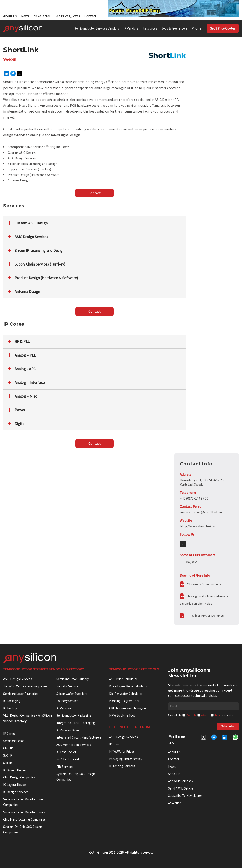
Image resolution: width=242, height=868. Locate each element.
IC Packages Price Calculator (128, 686)
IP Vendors (131, 28)
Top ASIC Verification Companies (25, 686)
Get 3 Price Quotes (223, 28)
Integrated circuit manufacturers (79, 737)
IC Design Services (16, 792)
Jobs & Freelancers (174, 28)
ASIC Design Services (18, 679)
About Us (10, 16)
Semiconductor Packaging (74, 715)
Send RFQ (175, 774)
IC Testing (10, 708)
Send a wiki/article (181, 788)
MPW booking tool (122, 715)
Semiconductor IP (15, 741)
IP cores (9, 734)
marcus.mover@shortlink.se (201, 512)
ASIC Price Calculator (123, 679)
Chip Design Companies (19, 777)
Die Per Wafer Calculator (126, 694)
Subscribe (228, 726)
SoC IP (8, 755)
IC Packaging (12, 701)
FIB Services (65, 767)
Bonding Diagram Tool (124, 701)
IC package (64, 708)
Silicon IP (9, 763)
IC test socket (66, 752)
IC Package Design (69, 730)
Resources (150, 28)
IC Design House (15, 770)
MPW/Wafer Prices (122, 751)
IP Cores (115, 744)
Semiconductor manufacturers (24, 812)
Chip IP (8, 748)
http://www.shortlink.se (198, 526)
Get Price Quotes (67, 16)
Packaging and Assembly (126, 759)
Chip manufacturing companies (24, 819)
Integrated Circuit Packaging (76, 723)
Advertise (175, 803)
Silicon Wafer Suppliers (72, 694)
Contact (90, 16)
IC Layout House (15, 785)
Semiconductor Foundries (21, 694)
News (25, 16)
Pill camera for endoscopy (204, 584)
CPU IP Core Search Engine (128, 708)
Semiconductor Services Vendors (97, 28)
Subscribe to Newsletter (185, 796)
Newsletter (42, 16)
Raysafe (191, 562)
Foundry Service (67, 686)
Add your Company (181, 781)
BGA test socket (68, 759)
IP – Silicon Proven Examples (205, 616)
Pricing (196, 28)
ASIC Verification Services (74, 745)
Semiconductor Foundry (73, 679)
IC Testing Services (122, 766)
